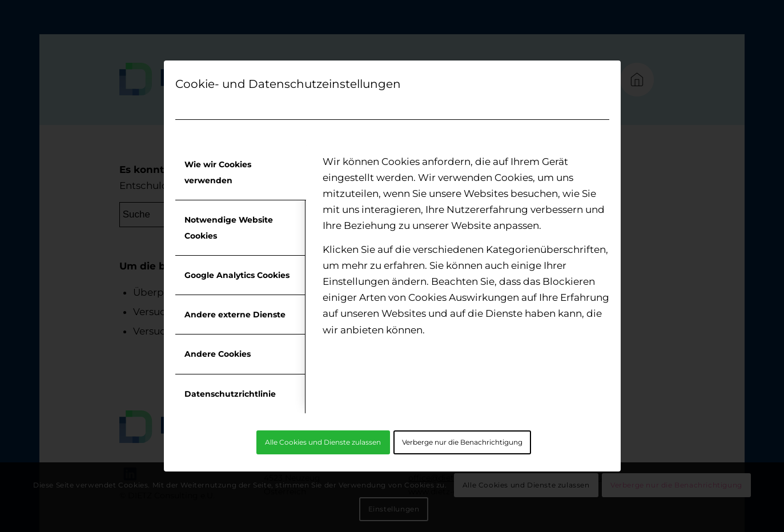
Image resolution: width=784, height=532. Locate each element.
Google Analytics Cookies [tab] (237, 275)
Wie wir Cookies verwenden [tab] (218, 172)
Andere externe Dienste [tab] (235, 315)
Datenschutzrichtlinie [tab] (230, 394)
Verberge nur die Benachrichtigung (462, 442)
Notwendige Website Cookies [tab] (229, 228)
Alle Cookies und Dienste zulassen (323, 442)
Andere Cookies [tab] (218, 354)
